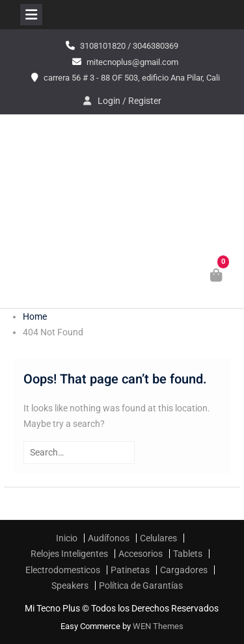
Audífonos (109, 538)
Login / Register (129, 101)
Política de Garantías (141, 586)
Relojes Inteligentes (69, 554)
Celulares (158, 538)
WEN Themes (158, 626)
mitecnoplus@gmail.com (132, 62)
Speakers (70, 586)
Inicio (67, 538)
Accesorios (141, 554)
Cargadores (184, 570)
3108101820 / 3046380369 (129, 46)
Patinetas (130, 570)
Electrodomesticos (63, 570)
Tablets (188, 554)
